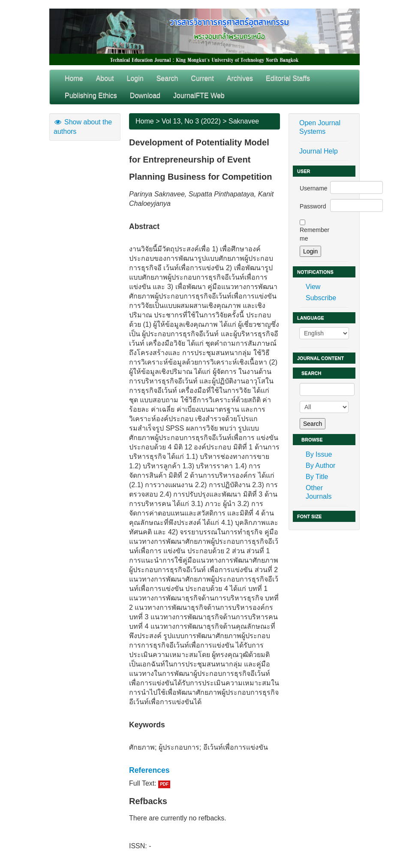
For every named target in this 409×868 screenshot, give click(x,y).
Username (314, 188)
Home (74, 78)
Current (202, 78)
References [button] (149, 770)
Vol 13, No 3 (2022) (191, 121)
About (105, 78)
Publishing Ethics (91, 95)
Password (313, 206)
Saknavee (244, 121)
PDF (164, 784)
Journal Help (319, 151)
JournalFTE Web (199, 95)
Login (135, 78)
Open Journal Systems (320, 127)
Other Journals (319, 492)
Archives (240, 78)
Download (145, 95)
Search (167, 78)
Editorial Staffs (288, 78)
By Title (317, 477)
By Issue (319, 454)
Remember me (314, 234)
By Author (320, 466)
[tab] (204, 770)
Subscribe (321, 298)
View (313, 287)
